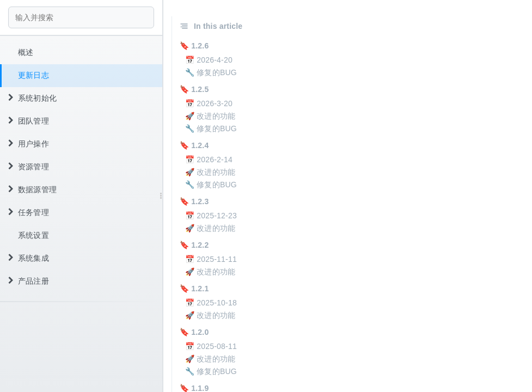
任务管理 (29, 212)
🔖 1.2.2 (194, 245)
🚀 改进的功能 (210, 116)
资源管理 (29, 167)
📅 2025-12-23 (211, 216)
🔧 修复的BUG (211, 72)
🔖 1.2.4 (194, 145)
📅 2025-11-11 (211, 259)
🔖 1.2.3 (194, 201)
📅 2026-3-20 (209, 103)
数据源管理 (32, 189)
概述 (26, 52)
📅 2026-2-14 (209, 160)
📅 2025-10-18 (211, 303)
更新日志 (33, 75)
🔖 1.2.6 (194, 46)
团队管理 (29, 121)
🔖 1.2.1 (194, 289)
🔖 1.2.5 (194, 89)
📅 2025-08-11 (211, 346)
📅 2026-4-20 (209, 60)
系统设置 (33, 235)
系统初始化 (32, 98)
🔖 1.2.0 (194, 332)
